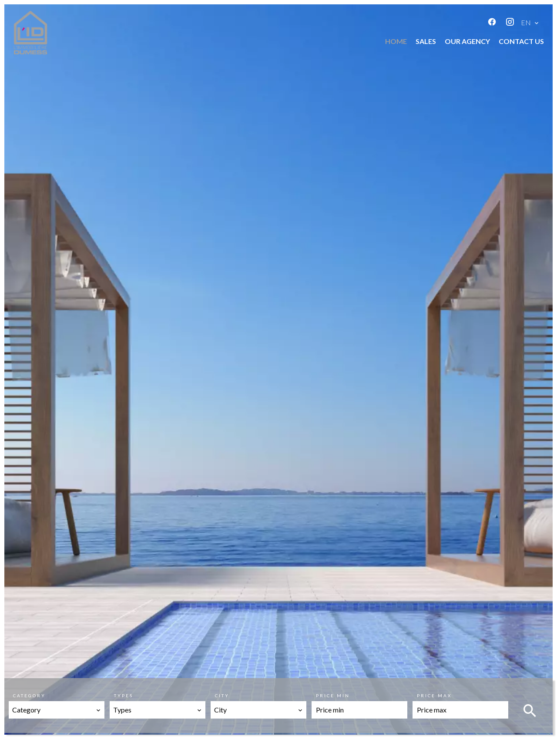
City (222, 696)
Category (29, 696)
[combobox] (57, 710)
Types (124, 696)
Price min (333, 696)
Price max (434, 696)
